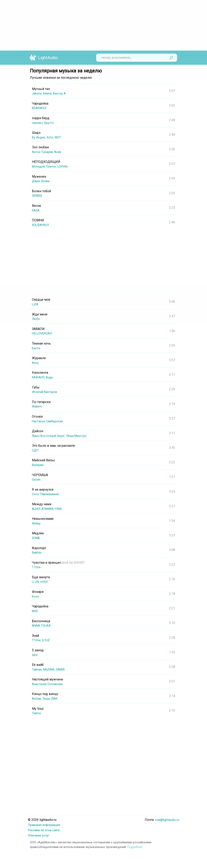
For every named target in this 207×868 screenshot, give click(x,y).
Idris (35, 655)
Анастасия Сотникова (48, 684)
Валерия (38, 465)
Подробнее (135, 846)
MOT (59, 137)
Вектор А (61, 93)
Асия (59, 152)
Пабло (37, 713)
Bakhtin (37, 552)
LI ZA (36, 582)
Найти (171, 58)
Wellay (37, 523)
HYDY (45, 582)
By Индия (39, 137)
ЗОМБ (36, 538)
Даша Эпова (41, 181)
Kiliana (48, 93)
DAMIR (62, 669)
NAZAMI (50, 669)
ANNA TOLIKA (42, 626)
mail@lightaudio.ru (166, 820)
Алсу (35, 363)
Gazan (36, 479)
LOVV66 (65, 166)
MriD (35, 611)
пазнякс (38, 123)
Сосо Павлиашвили (47, 494)
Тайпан (37, 669)
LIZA (35, 304)
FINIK (60, 509)
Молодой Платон (45, 166)
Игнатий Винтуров (46, 392)
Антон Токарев (43, 152)
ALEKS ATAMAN (43, 509)
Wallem (37, 406)
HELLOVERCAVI (43, 333)
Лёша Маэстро (80, 436)
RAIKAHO (39, 377)
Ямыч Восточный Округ (50, 436)
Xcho (51, 137)
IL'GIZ (47, 640)
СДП (35, 450)
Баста (36, 348)
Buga (50, 377)
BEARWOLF (40, 108)
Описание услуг (40, 835)
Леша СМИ (52, 699)
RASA (36, 210)
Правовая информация (45, 825)
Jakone (37, 93)
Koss (36, 596)
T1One (37, 567)
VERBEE (38, 196)
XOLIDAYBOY (41, 225)
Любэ (36, 319)
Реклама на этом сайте (45, 830)
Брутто (50, 123)
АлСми (37, 699)
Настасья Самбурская (48, 421)
